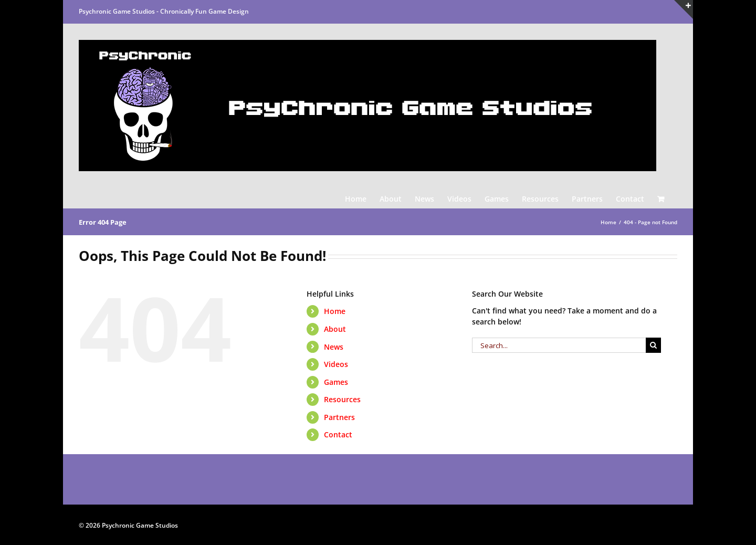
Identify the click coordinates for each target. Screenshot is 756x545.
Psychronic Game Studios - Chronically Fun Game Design (164, 11)
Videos (336, 364)
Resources (342, 399)
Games (336, 382)
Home (335, 311)
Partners (339, 417)
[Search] (653, 345)
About (335, 329)
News (334, 347)
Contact (338, 434)
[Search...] (559, 345)
